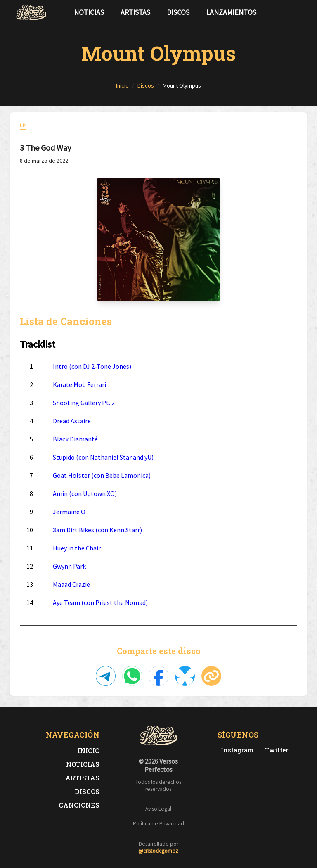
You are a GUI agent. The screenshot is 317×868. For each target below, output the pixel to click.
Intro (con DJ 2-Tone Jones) (92, 366)
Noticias (89, 12)
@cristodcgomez (158, 851)
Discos (178, 12)
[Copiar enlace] (211, 676)
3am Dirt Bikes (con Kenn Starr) (97, 530)
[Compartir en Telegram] (106, 676)
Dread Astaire (72, 421)
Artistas (135, 12)
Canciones (79, 805)
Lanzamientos (231, 12)
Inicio (89, 751)
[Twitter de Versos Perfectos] (275, 750)
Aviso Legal (158, 809)
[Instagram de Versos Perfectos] (235, 750)
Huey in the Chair (77, 548)
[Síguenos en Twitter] (286, 12)
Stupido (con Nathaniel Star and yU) (103, 457)
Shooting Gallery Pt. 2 (84, 403)
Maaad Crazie (71, 584)
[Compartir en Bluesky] (185, 676)
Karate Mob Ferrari (79, 384)
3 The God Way (45, 148)
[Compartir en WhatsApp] (132, 676)
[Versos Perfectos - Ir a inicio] (31, 12)
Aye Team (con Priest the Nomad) (100, 602)
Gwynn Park (69, 566)
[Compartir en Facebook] (158, 676)
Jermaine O (69, 512)
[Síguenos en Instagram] (299, 12)
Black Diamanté (75, 439)
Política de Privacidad (158, 824)
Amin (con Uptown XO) (85, 493)
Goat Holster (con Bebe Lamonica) (102, 475)
